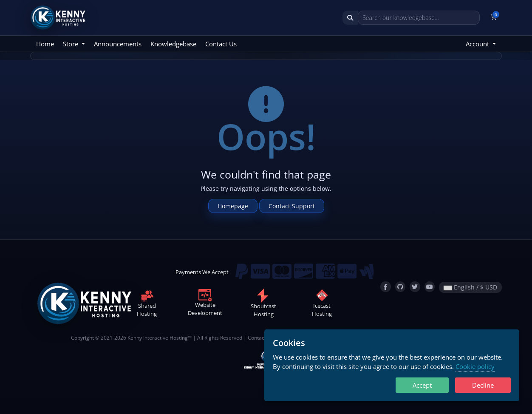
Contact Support (292, 206)
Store (71, 44)
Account (478, 44)
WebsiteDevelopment (205, 304)
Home (45, 44)
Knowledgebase (173, 44)
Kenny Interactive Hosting (158, 337)
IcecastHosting (322, 304)
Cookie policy (475, 366)
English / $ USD (470, 287)
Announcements (118, 44)
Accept (422, 385)
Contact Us (221, 44)
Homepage (233, 206)
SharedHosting (147, 304)
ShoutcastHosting (263, 305)
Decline (483, 385)
